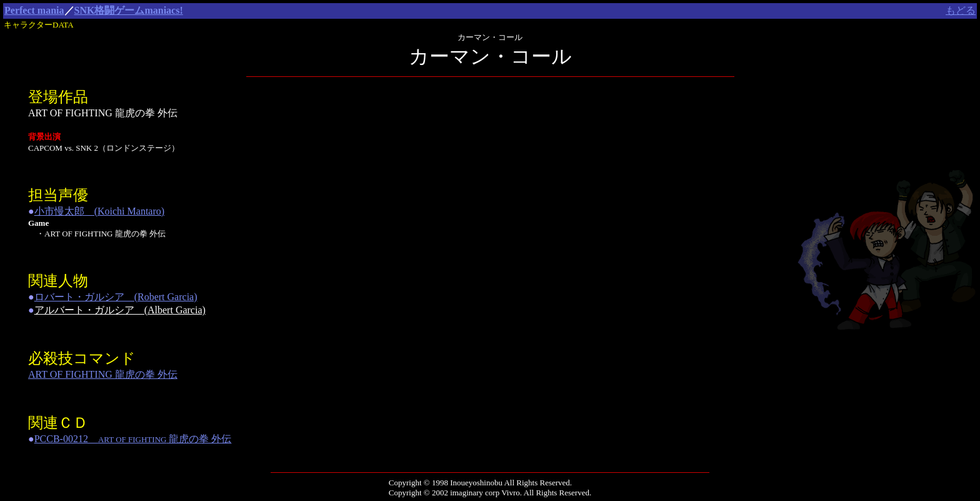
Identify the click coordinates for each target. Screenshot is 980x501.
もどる (961, 10)
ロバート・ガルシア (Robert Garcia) (116, 297)
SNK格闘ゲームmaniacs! (129, 10)
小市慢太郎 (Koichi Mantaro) (99, 211)
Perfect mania (34, 10)
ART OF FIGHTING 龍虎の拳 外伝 (103, 374)
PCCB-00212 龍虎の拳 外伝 (133, 439)
